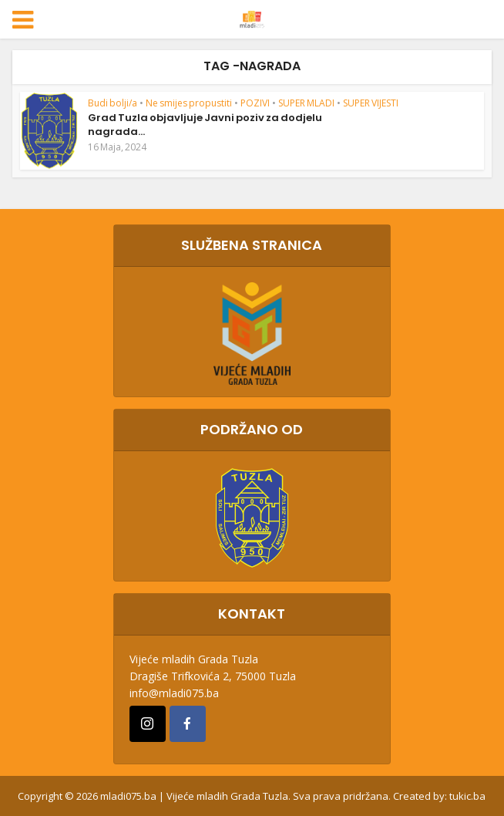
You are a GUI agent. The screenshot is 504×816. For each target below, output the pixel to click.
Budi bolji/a (113, 103)
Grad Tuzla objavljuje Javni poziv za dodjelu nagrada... (205, 125)
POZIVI (255, 103)
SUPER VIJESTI (371, 103)
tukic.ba (467, 796)
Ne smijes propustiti (189, 103)
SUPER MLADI (306, 103)
